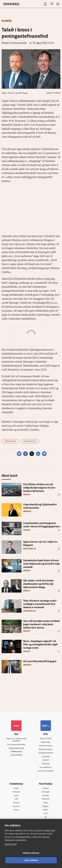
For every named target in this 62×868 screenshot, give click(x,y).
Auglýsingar (46, 742)
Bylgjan (46, 806)
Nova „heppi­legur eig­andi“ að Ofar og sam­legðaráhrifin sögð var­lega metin (40, 645)
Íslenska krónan (30, 441)
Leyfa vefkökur (31, 860)
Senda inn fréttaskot (46, 771)
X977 (46, 814)
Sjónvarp (16, 806)
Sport (16, 796)
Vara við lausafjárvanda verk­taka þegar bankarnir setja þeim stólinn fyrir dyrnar (41, 625)
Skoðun (16, 803)
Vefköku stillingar (31, 853)
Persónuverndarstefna (16, 745)
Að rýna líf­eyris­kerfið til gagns (40, 662)
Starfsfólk (46, 757)
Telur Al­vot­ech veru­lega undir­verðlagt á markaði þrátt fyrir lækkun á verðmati (40, 604)
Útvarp (16, 810)
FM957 (46, 810)
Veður (46, 803)
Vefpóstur (46, 764)
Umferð (46, 760)
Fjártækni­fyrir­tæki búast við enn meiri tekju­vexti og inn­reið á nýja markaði (41, 564)
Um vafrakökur (46, 768)
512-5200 (48, 739)
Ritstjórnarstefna (46, 750)
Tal (46, 817)
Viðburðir (46, 799)
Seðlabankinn (10, 441)
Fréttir (16, 789)
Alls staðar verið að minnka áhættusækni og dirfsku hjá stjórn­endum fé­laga (38, 584)
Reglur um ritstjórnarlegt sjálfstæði (16, 740)
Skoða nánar (11, 844)
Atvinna (46, 796)
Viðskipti (16, 792)
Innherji (46, 789)
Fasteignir (46, 792)
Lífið (16, 799)
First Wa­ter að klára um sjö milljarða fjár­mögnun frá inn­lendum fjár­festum (39, 488)
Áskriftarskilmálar (46, 753)
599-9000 (18, 755)
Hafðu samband (46, 746)
